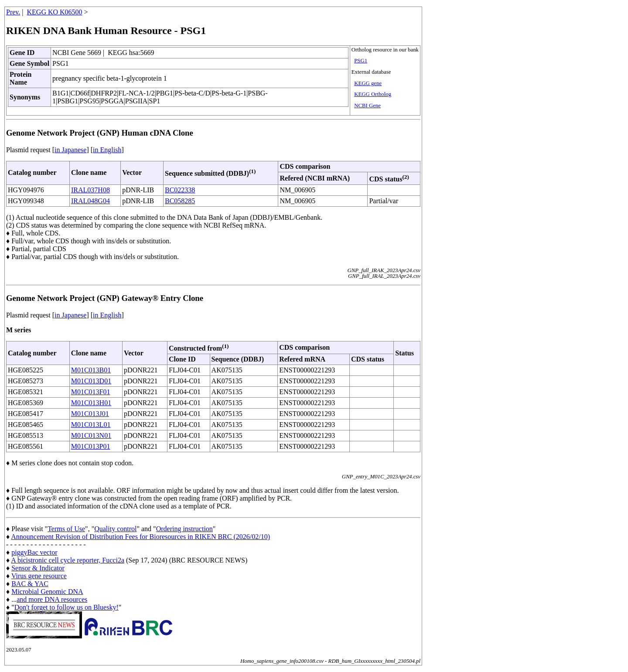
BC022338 (180, 190)
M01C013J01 (90, 414)
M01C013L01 (91, 425)
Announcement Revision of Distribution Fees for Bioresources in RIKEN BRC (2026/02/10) (140, 537)
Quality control (115, 529)
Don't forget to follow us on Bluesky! (67, 607)
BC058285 (180, 201)
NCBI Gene (367, 106)
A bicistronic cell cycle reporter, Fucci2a (68, 560)
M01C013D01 (91, 381)
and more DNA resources (52, 599)
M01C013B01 (91, 370)
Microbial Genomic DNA (47, 592)
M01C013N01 (91, 435)
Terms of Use (66, 529)
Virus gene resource (39, 576)
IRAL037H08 (90, 190)
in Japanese (70, 150)
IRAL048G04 (90, 201)
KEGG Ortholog (373, 94)
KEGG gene (368, 83)
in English (107, 150)
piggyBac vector (34, 552)
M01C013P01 (91, 446)
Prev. (13, 12)
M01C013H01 (91, 403)
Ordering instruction (184, 529)
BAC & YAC (30, 584)
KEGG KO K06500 (55, 12)
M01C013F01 (91, 392)
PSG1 (361, 61)
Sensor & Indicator (38, 568)
